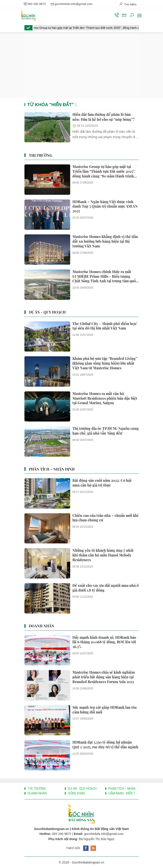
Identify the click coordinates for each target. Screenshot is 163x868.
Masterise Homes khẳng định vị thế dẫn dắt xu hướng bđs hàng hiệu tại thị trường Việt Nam (105, 241)
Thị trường (41, 155)
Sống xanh (76, 793)
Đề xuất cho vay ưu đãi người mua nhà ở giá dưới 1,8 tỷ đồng (105, 588)
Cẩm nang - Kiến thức (123, 793)
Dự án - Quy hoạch (47, 312)
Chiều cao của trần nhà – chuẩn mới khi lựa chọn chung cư (105, 518)
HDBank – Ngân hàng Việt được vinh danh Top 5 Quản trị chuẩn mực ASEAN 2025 (105, 206)
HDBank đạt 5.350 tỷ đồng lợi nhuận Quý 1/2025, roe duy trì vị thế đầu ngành (105, 745)
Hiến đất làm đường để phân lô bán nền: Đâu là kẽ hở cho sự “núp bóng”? (103, 117)
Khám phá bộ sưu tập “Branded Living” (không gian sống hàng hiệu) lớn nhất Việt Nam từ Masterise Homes (105, 363)
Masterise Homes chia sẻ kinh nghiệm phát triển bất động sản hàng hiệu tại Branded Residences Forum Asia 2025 (104, 677)
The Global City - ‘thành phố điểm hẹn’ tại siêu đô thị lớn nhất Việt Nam (105, 326)
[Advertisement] (82, 65)
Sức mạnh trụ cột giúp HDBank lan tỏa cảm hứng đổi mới (104, 710)
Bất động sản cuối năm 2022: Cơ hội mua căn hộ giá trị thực (102, 483)
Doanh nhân (42, 626)
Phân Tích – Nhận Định (52, 469)
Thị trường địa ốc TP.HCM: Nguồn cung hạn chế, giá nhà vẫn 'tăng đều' (106, 431)
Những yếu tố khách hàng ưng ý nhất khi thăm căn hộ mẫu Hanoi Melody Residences (103, 555)
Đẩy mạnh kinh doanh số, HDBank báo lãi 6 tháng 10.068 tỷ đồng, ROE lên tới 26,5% (104, 642)
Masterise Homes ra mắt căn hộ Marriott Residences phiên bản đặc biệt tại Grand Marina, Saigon (105, 398)
